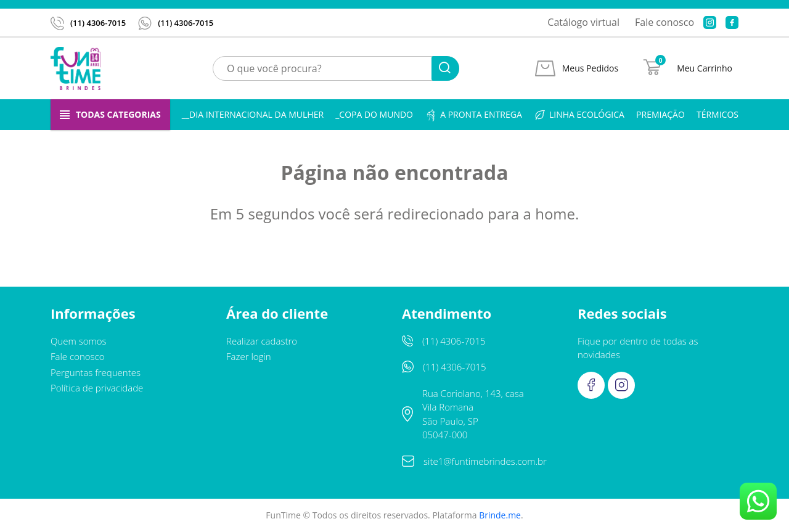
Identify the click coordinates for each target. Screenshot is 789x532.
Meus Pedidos (590, 68)
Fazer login (249, 356)
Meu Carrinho (705, 68)
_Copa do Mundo (374, 114)
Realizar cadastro (262, 341)
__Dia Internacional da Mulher (253, 114)
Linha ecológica (579, 115)
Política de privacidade (97, 388)
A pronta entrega (473, 115)
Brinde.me (500, 515)
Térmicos (717, 114)
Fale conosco (664, 22)
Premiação (660, 114)
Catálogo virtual (583, 22)
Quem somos (79, 341)
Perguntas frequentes (96, 372)
